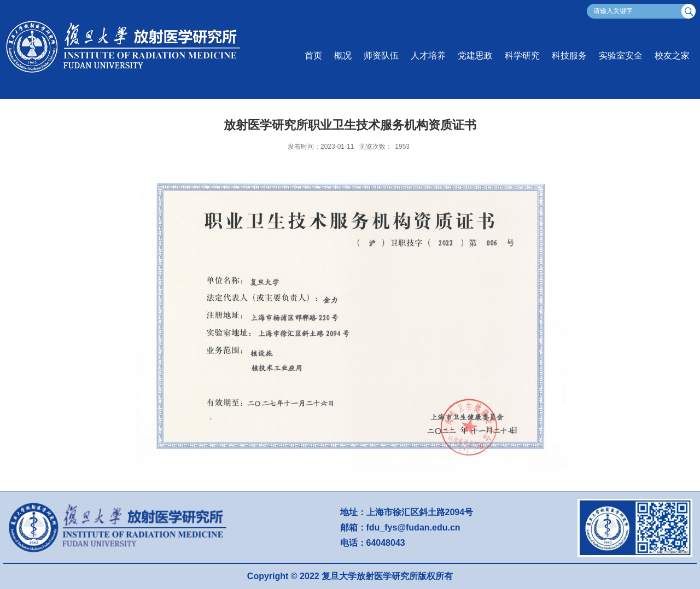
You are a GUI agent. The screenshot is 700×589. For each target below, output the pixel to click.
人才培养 (428, 56)
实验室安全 (621, 56)
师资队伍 (381, 56)
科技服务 (569, 56)
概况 (343, 56)
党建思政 (475, 56)
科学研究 (522, 56)
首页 (313, 56)
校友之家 (672, 56)
